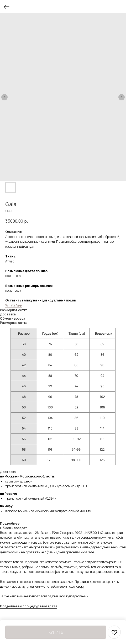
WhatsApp (14, 305)
